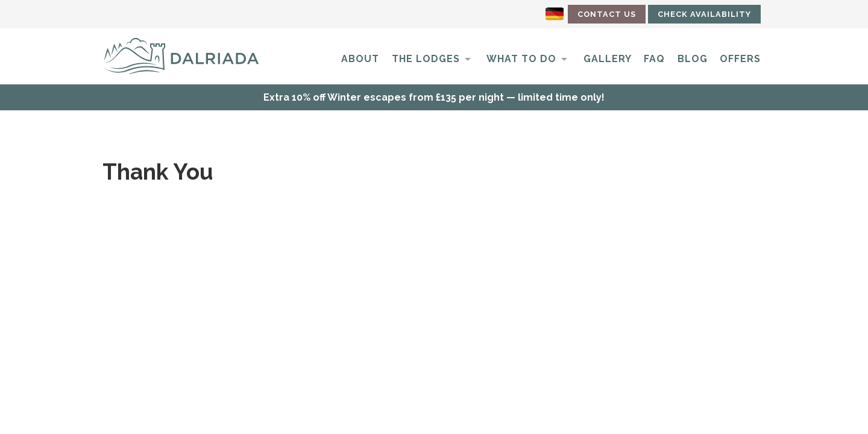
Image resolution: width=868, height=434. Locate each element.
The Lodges (426, 59)
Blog (693, 59)
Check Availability (704, 14)
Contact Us (607, 14)
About (360, 59)
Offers (740, 59)
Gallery (608, 59)
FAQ (654, 59)
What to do (521, 59)
